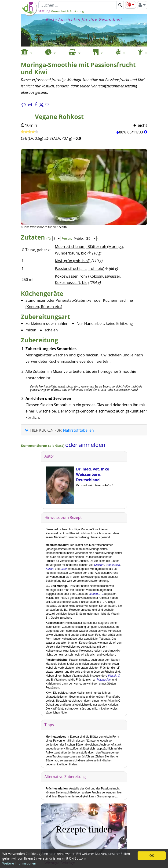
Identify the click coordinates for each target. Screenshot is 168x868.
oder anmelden (85, 445)
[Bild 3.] (94, 205)
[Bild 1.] (74, 205)
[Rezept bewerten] (30, 132)
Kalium (50, 569)
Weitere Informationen (19, 863)
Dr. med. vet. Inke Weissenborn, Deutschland (93, 474)
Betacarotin (113, 565)
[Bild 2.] (84, 205)
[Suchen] (78, 5)
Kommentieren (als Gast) (43, 445)
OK (152, 855)
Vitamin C (114, 676)
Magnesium (104, 680)
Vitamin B (96, 594)
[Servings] (57, 239)
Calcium (99, 565)
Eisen (64, 569)
